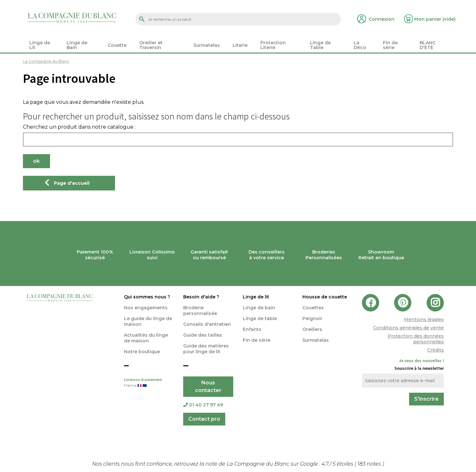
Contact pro (204, 419)
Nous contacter (208, 386)
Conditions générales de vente (408, 328)
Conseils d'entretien (207, 324)
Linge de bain (259, 308)
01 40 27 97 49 (203, 405)
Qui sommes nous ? (147, 297)
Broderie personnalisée (200, 311)
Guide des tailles (203, 335)
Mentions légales (424, 319)
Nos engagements (146, 308)
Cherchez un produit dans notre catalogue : (79, 127)
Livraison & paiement (149, 383)
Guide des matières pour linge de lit (206, 349)
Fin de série (256, 340)
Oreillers (312, 329)
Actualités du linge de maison (146, 338)
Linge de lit (256, 297)
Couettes (313, 308)
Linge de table (260, 318)
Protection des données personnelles (416, 339)
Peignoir (312, 318)
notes (370, 464)
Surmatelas (316, 340)
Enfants (252, 329)
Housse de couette (325, 297)
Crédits (436, 350)
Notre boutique (142, 352)
